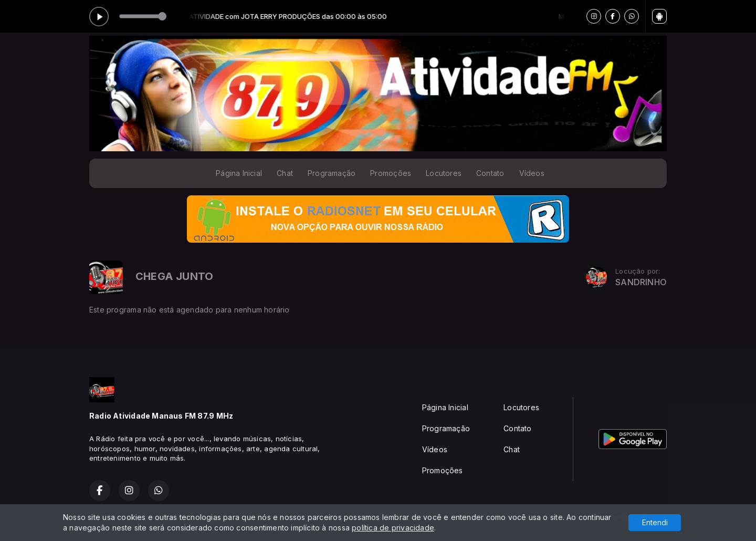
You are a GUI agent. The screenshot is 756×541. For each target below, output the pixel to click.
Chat (285, 173)
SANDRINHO (641, 282)
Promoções (391, 173)
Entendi (655, 522)
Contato (490, 173)
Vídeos (532, 173)
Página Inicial (239, 173)
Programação (332, 173)
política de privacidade (393, 528)
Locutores (444, 173)
